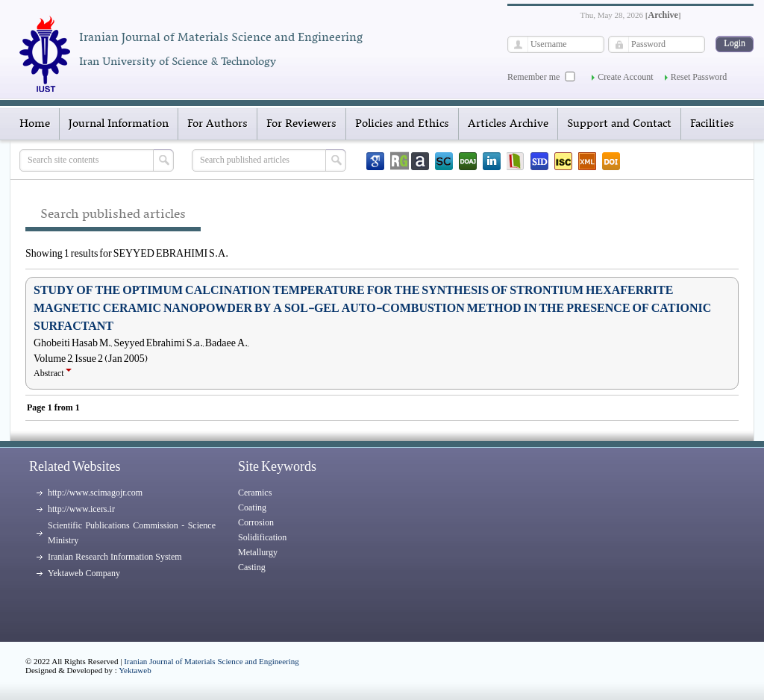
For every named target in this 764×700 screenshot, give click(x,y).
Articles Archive (508, 124)
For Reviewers (301, 124)
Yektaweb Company (84, 573)
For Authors (217, 124)
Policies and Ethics (402, 124)
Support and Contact (619, 124)
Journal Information (119, 124)
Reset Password (699, 77)
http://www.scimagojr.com (95, 493)
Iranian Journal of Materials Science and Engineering (212, 661)
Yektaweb (135, 670)
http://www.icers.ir (81, 509)
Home (35, 124)
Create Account (625, 77)
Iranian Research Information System (115, 557)
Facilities (712, 124)
